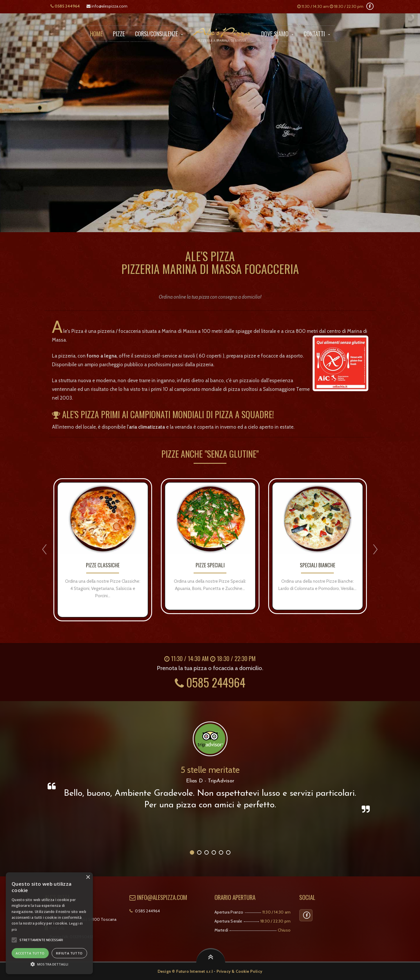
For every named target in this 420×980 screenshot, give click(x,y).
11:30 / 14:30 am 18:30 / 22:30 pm (330, 6)
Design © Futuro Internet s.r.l (185, 971)
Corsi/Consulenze (159, 34)
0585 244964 (65, 6)
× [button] (88, 877)
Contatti (317, 34)
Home (96, 34)
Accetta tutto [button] (30, 953)
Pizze (119, 34)
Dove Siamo (277, 34)
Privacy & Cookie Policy (240, 971)
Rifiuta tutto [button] (69, 953)
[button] (14, 940)
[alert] (49, 923)
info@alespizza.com (107, 6)
